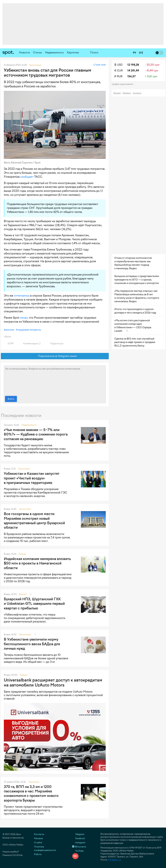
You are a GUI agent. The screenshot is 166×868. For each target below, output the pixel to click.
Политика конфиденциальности (45, 848)
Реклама (117, 93)
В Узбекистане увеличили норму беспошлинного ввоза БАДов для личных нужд (32, 644)
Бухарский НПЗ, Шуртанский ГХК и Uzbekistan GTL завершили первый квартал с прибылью (34, 604)
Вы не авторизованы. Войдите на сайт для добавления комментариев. (55, 380)
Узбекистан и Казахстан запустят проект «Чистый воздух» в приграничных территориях (32, 478)
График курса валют (124, 84)
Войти (11, 399)
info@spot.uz (114, 860)
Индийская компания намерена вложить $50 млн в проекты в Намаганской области (37, 563)
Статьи (37, 52)
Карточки (73, 52)
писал (24, 318)
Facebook (79, 838)
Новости (24, 52)
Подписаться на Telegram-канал (55, 356)
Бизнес (22, 554)
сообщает (27, 177)
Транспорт (34, 782)
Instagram (79, 843)
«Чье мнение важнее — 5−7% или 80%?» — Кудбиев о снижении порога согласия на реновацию (36, 434)
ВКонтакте (79, 847)
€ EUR (119, 71)
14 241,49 (133, 71)
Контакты (137, 93)
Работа (38, 854)
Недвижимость (54, 52)
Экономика (24, 469)
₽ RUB (118, 76)
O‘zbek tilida (100, 65)
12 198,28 (133, 65)
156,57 (131, 76)
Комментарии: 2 (30, 344)
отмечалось (22, 296)
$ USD (118, 65)
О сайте (38, 843)
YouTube (78, 851)
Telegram (78, 834)
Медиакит (127, 93)
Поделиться (55, 344)
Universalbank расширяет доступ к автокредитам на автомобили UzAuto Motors (53, 682)
